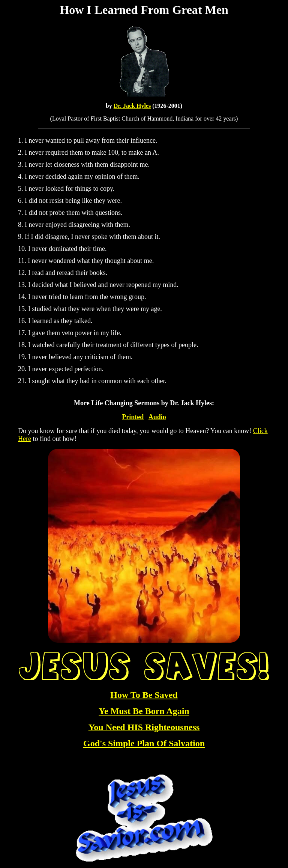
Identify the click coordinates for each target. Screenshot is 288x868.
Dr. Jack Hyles (132, 106)
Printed (133, 417)
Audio (157, 417)
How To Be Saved (144, 695)
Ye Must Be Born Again (144, 711)
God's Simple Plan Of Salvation (144, 743)
